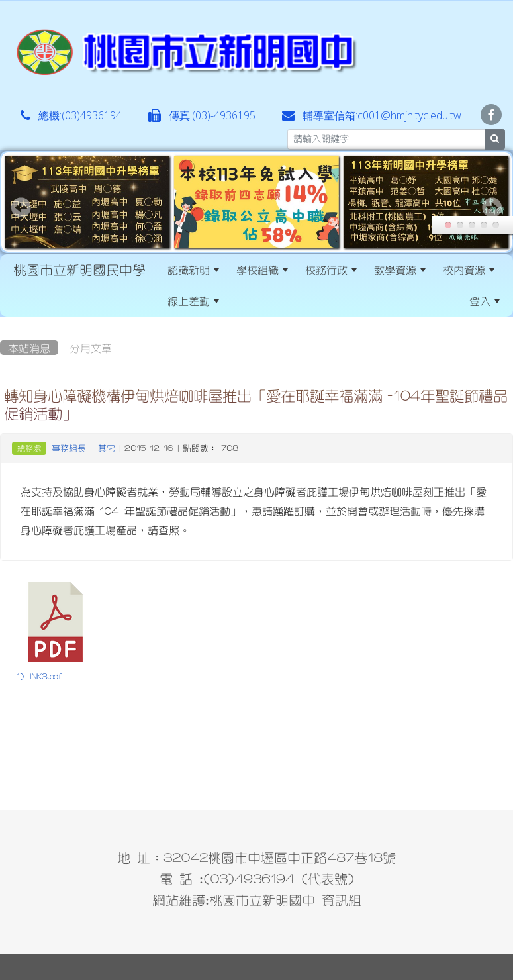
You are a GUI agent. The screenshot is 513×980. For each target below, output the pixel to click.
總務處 (29, 448)
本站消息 (29, 348)
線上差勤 (193, 301)
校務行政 (331, 269)
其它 (107, 448)
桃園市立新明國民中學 (79, 269)
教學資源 (400, 269)
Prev (21, 207)
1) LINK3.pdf (39, 676)
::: (239, 301)
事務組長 (69, 448)
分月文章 (91, 348)
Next (492, 207)
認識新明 (193, 269)
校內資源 (469, 269)
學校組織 (262, 269)
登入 (485, 301)
